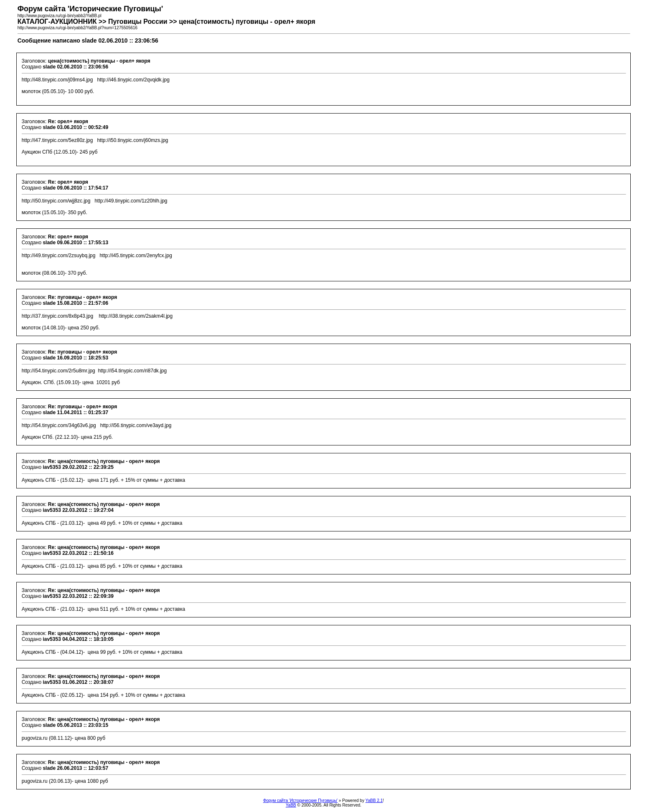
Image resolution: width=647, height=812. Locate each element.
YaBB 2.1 (374, 801)
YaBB (291, 805)
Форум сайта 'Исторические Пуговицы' (300, 801)
